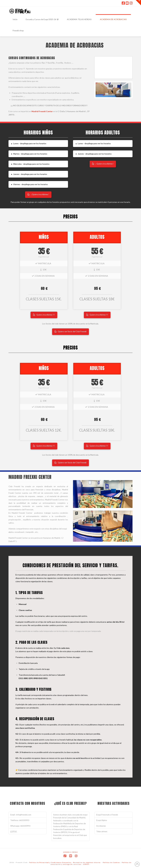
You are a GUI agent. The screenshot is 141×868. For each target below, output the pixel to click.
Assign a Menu (70, 852)
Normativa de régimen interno (87, 862)
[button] (38, 143)
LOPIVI (14, 831)
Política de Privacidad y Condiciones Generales (50, 862)
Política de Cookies (111, 862)
